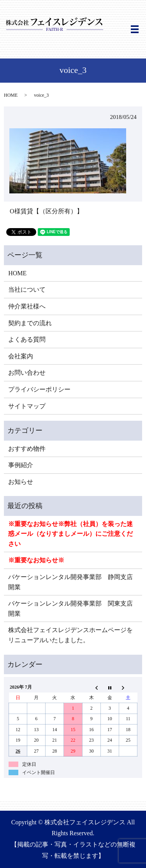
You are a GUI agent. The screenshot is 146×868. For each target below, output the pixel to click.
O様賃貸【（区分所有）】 (46, 211)
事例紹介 (21, 465)
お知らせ (21, 482)
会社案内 (21, 356)
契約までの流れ (30, 323)
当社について (27, 290)
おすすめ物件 (27, 449)
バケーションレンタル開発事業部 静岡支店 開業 (73, 582)
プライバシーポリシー (39, 389)
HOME (11, 95)
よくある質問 (27, 339)
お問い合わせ (27, 373)
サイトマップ (27, 406)
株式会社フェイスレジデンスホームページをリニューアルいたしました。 (70, 635)
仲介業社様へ (27, 306)
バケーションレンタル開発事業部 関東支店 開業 (73, 608)
